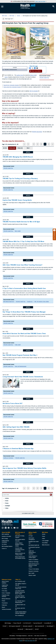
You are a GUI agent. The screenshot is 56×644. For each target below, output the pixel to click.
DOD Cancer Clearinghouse (32, 539)
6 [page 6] (41, 144)
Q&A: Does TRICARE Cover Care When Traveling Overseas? (22, 265)
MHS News (45, 532)
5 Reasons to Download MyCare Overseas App (18, 449)
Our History (4, 544)
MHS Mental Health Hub (9, 302)
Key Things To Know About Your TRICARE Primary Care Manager (24, 312)
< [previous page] (24, 144)
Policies (3, 601)
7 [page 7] (45, 144)
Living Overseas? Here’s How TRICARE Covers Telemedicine (23, 377)
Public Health (18, 345)
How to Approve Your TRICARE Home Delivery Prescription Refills (25, 468)
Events (7, 501)
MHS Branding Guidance (7, 546)
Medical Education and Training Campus (20, 554)
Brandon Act (30, 302)
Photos (7, 503)
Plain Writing (49, 626)
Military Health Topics (33, 533)
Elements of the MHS (6, 536)
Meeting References (6, 599)
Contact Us (4, 549)
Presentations (5, 603)
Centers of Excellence (33, 560)
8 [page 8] (49, 144)
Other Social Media (35, 71)
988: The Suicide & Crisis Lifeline (42, 302)
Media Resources (46, 545)
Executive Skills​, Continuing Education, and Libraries (20, 550)
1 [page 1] (28, 144)
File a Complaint (19, 615)
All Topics (31, 536)
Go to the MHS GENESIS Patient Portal (21, 588)
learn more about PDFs (30, 641)
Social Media (45, 543)
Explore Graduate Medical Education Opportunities (21, 613)
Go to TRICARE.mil (19, 581)
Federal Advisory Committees (5, 541)
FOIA (4, 626)
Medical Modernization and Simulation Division (20, 558)
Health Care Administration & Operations (32, 552)
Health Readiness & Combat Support (33, 557)
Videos (7, 508)
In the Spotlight (45, 541)
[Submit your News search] (51, 495)
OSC (36, 629)
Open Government (39, 626)
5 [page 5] (38, 144)
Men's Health (18, 231)
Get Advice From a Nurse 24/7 (13, 403)
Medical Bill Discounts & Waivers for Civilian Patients (34, 565)
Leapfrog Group (20, 75)
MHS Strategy (5, 539)
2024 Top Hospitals (34, 91)
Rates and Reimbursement (21, 366)
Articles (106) (12, 148)
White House (28, 629)
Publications (4, 605)
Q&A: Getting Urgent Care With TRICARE (16, 427)
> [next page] (53, 144)
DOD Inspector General (14, 626)
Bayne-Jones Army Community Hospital (12, 87)
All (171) (5, 148)
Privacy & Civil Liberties (34, 569)
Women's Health (32, 575)
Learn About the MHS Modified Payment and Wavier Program (20, 592)
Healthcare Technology (8, 458)
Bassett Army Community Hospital (11, 85)
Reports (3, 607)
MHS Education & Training (20, 533)
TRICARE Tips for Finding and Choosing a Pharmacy (20, 178)
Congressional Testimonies (5, 586)
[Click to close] (54, 230)
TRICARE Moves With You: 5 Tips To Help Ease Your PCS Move (23, 241)
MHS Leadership (5, 534)
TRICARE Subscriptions (37, 132)
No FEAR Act (26, 623)
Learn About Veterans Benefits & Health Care (20, 597)
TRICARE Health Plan (44, 78)
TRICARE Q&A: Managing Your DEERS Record (18, 157)
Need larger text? (8, 19)
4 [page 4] (34, 144)
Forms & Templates (6, 593)
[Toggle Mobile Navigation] (2, 7)
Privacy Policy (16, 623)
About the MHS (6, 532)
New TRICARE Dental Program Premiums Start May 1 (20, 355)
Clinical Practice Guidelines (5, 582)
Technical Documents (6, 609)
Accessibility (47, 623)
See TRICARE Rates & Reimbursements (20, 602)
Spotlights (8, 506)
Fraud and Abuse (37, 623)
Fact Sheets (4, 589)
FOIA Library (4, 591)
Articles (7, 498)
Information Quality (27, 626)
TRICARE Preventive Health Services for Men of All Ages (21, 222)
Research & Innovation (34, 571)
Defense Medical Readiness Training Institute (19, 545)
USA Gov (20, 629)
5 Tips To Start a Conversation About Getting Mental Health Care (24, 288)
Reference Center (7, 580)
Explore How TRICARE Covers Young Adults (17, 200)
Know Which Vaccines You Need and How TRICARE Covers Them (24, 334)
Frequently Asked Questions (6, 596)
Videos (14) (20, 148)
